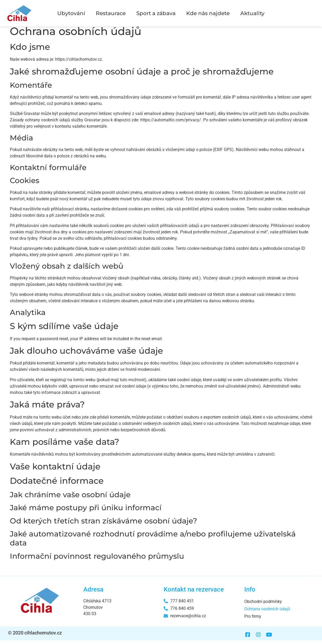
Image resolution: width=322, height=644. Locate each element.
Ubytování (71, 13)
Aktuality (252, 13)
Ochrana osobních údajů (267, 613)
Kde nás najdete (208, 13)
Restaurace (111, 13)
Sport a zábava (156, 13)
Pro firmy (253, 620)
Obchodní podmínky (263, 605)
